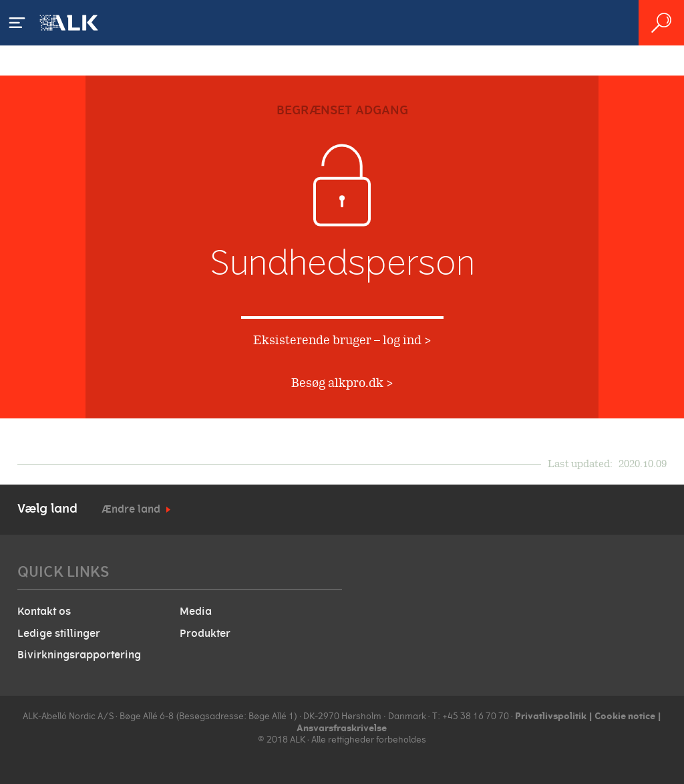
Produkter (205, 634)
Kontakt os (44, 612)
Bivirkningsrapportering (79, 655)
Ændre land (131, 509)
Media (196, 612)
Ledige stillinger (59, 634)
